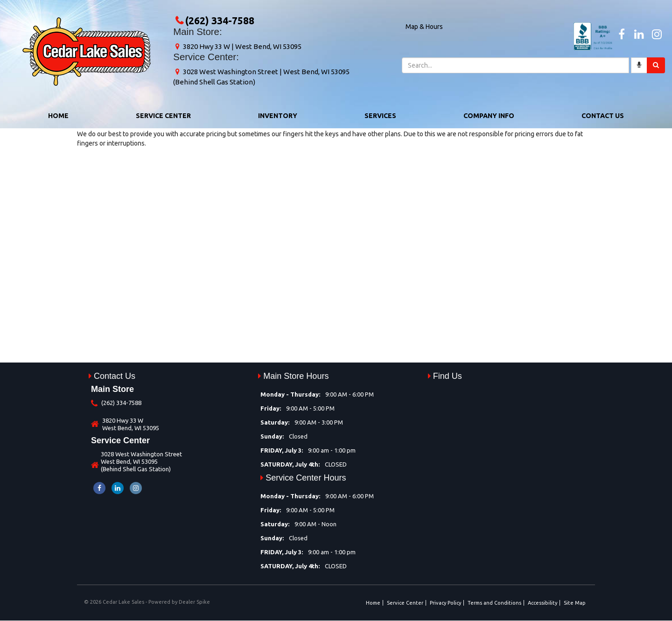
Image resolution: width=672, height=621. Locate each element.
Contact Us (603, 116)
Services (380, 116)
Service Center (163, 116)
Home (58, 116)
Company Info (489, 116)
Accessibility (542, 603)
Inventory (278, 116)
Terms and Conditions (494, 603)
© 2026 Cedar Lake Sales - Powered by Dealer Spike (147, 602)
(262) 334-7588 (220, 21)
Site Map (575, 603)
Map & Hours (424, 27)
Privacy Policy (445, 603)
